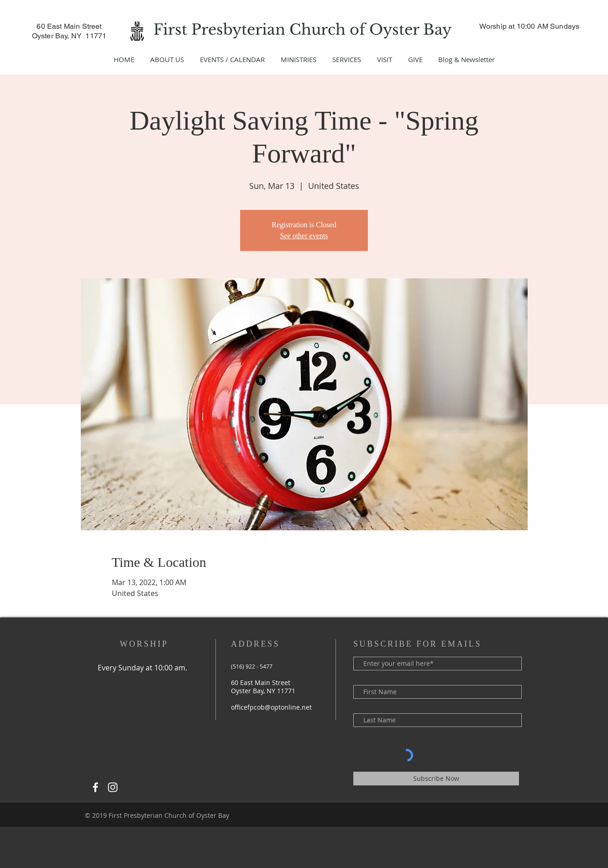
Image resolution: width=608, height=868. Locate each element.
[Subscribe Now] (436, 779)
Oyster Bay (412, 30)
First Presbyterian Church (252, 30)
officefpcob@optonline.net (271, 707)
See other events (304, 236)
